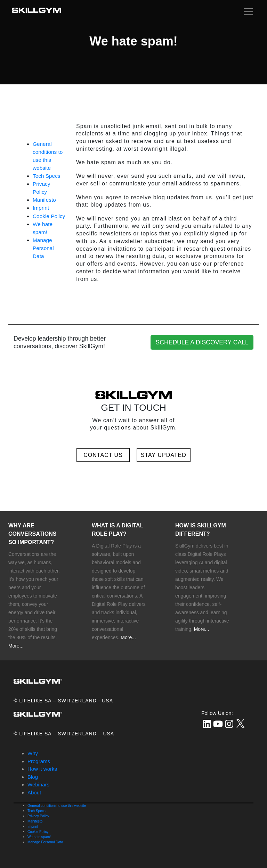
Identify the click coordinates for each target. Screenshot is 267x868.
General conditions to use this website (57, 806)
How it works (42, 769)
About (34, 792)
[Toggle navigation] (248, 11)
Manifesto (44, 200)
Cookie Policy (49, 216)
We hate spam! (39, 837)
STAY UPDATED (164, 455)
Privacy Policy (38, 816)
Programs (39, 761)
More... (16, 646)
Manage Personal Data (43, 248)
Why (33, 753)
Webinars (38, 784)
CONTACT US (103, 455)
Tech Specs (47, 176)
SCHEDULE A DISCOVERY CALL (202, 342)
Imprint (41, 208)
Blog (33, 777)
